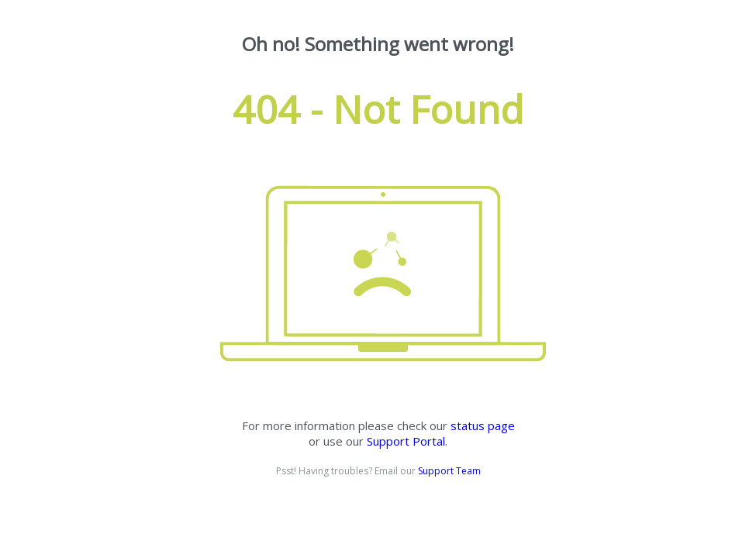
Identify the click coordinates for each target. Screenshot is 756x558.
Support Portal (406, 441)
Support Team (449, 471)
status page (483, 425)
